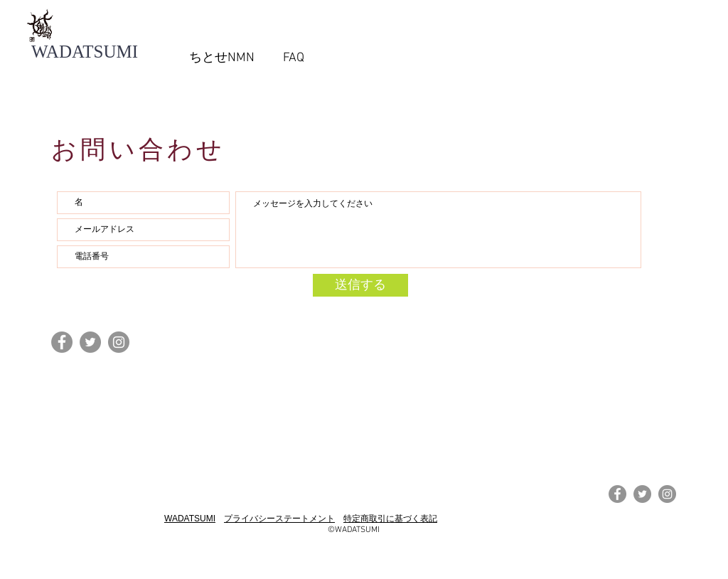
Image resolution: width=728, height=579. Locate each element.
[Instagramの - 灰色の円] (119, 342)
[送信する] (360, 285)
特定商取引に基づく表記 (390, 519)
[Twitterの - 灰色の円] (90, 342)
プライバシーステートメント (279, 519)
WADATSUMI (190, 519)
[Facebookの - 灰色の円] (62, 342)
